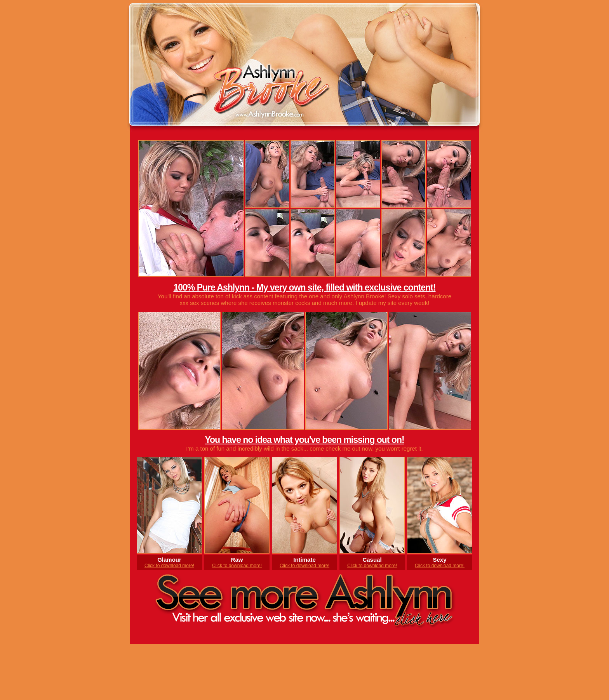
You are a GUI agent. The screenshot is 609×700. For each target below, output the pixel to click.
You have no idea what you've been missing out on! (304, 440)
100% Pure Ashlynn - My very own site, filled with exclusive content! (304, 287)
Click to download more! (169, 566)
